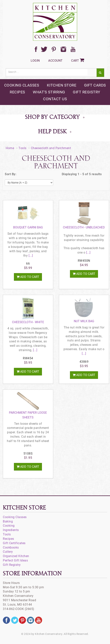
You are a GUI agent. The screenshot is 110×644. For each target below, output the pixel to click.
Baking (8, 521)
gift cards (95, 85)
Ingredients (11, 530)
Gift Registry (12, 565)
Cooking (9, 526)
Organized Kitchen (16, 556)
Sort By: (11, 174)
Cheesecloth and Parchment (51, 148)
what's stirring (49, 92)
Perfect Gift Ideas (15, 560)
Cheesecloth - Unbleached (84, 227)
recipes (17, 92)
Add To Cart (28, 277)
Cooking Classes (15, 517)
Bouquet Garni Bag (28, 227)
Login (35, 61)
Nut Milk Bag (84, 321)
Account (55, 61)
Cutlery (8, 552)
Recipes (8, 539)
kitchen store (62, 85)
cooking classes (22, 85)
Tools (22, 148)
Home (10, 148)
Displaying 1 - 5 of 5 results (82, 174)
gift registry (87, 92)
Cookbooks (11, 547)
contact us (55, 99)
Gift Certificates (14, 543)
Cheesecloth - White (28, 322)
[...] (30, 256)
